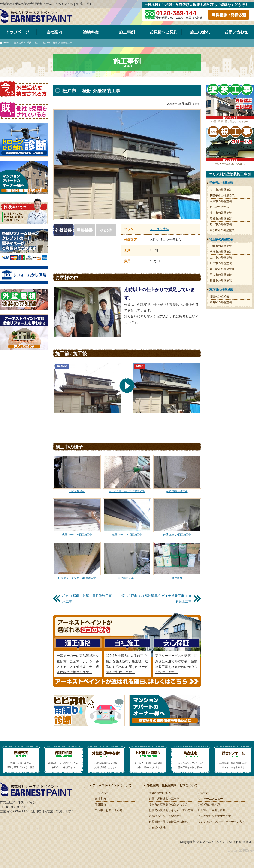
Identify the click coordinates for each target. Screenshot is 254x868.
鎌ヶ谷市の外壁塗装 (222, 230)
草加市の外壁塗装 (221, 275)
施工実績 (19, 43)
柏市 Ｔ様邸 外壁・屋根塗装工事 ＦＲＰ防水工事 (94, 599)
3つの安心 (204, 793)
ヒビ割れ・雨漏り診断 (212, 810)
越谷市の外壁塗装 (221, 281)
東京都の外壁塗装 (221, 290)
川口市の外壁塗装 (221, 263)
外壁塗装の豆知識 (209, 804)
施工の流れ (200, 32)
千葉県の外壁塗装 (221, 183)
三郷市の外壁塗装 (221, 246)
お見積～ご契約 (163, 32)
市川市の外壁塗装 (221, 190)
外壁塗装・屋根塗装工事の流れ (168, 822)
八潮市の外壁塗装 (221, 252)
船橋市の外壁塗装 (221, 219)
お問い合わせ (236, 32)
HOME (7, 43)
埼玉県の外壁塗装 (221, 239)
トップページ (18, 32)
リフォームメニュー (210, 799)
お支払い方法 (157, 828)
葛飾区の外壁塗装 (221, 302)
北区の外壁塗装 (219, 296)
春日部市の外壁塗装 (222, 269)
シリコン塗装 (159, 229)
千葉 (29, 43)
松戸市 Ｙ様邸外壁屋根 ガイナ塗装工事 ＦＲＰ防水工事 (160, 599)
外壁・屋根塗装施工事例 (164, 799)
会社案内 (55, 32)
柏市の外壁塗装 (219, 207)
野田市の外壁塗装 (221, 224)
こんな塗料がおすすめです (215, 816)
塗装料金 (91, 32)
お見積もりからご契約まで (166, 816)
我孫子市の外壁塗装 (222, 196)
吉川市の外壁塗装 (221, 257)
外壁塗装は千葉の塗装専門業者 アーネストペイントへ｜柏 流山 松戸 (46, 4)
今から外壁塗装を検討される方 (168, 804)
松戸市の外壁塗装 (221, 201)
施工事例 (127, 32)
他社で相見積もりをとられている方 (171, 810)
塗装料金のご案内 (160, 793)
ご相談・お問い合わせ (109, 810)
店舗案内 (100, 804)
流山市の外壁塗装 (221, 213)
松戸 (37, 43)
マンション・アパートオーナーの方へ (221, 822)
